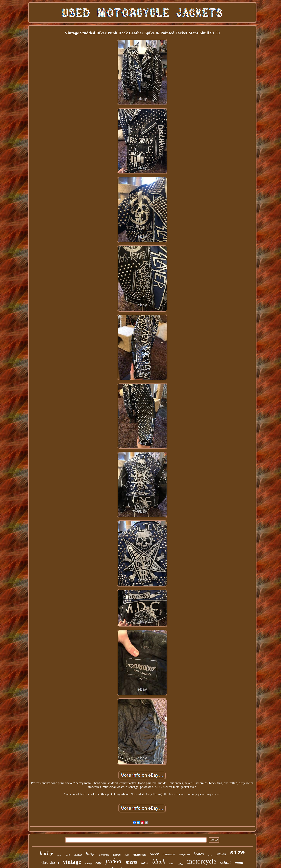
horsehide (104, 855)
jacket (114, 861)
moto (239, 863)
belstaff (78, 855)
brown (199, 854)
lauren (117, 855)
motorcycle (202, 861)
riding (181, 864)
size (237, 853)
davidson (50, 862)
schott (225, 862)
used (59, 855)
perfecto (184, 854)
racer (154, 854)
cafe (99, 863)
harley (46, 853)
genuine (169, 854)
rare (67, 854)
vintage (72, 862)
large (90, 854)
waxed (221, 854)
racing (88, 863)
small (172, 864)
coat (127, 855)
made (210, 855)
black (159, 861)
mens (131, 862)
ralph (145, 863)
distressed (139, 855)
